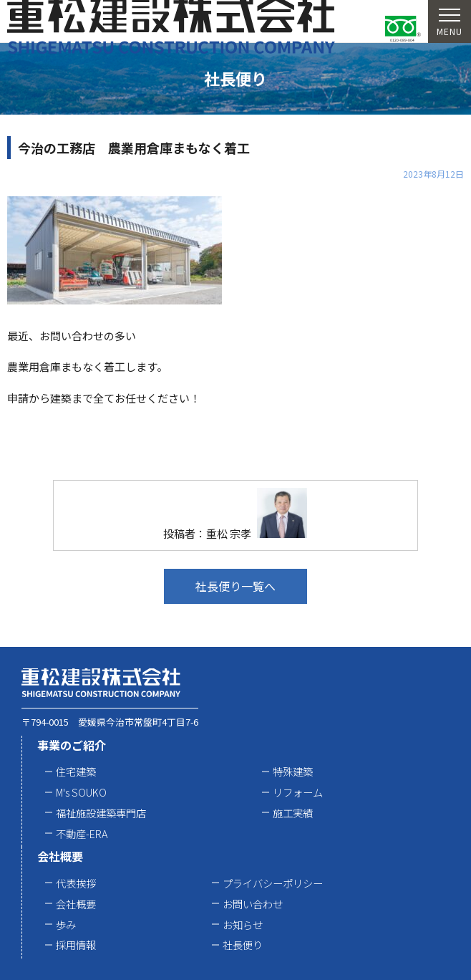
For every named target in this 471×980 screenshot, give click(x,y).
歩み (66, 924)
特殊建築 (293, 771)
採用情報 (76, 945)
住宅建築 (76, 771)
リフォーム (298, 792)
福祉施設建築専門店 (101, 813)
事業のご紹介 (72, 745)
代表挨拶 (76, 883)
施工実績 (293, 813)
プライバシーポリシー (273, 883)
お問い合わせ (253, 904)
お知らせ (243, 924)
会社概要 (60, 856)
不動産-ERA (82, 834)
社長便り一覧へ (235, 586)
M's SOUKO (81, 792)
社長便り (243, 945)
